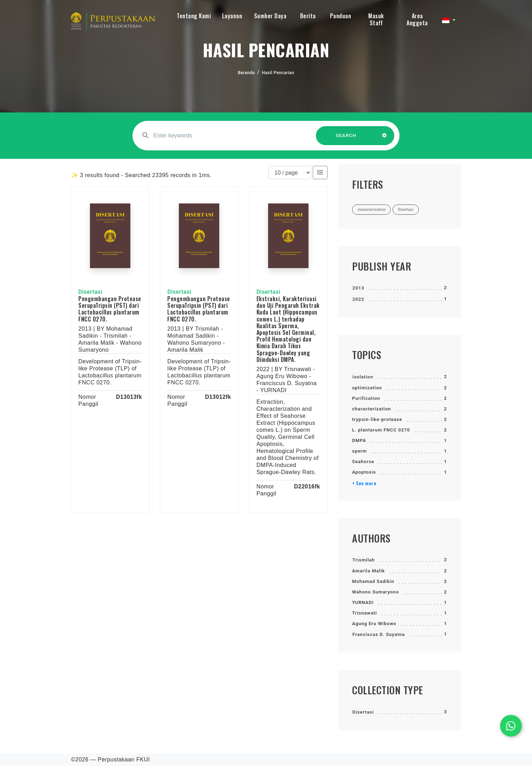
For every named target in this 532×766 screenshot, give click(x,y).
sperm (359, 451)
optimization (367, 388)
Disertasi (363, 712)
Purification (366, 398)
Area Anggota (417, 19)
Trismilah (364, 560)
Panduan (341, 16)
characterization (372, 409)
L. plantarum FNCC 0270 (381, 430)
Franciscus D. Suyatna (379, 634)
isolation (363, 377)
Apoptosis (364, 472)
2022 (358, 299)
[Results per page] (290, 173)
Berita (308, 16)
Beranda (246, 73)
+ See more (364, 483)
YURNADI (363, 602)
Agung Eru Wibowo (374, 624)
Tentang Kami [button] (194, 16)
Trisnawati (365, 613)
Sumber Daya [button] (270, 16)
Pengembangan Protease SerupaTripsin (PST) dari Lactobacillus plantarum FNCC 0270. (110, 309)
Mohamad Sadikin (373, 581)
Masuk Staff (376, 19)
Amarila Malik (368, 571)
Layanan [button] (232, 16)
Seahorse (363, 462)
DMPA (359, 440)
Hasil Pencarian (278, 73)
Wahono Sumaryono (375, 592)
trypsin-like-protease (377, 419)
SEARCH (346, 139)
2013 (358, 288)
